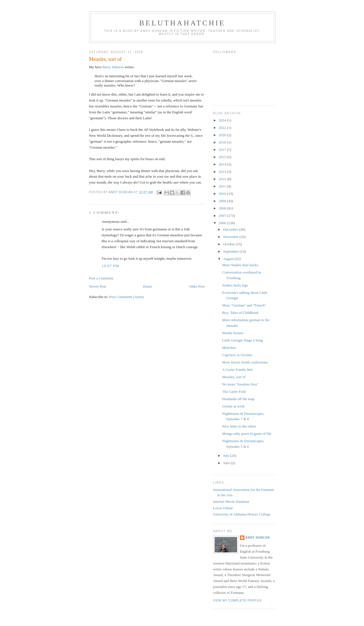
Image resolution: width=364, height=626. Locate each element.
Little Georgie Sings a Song (242, 340)
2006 (223, 223)
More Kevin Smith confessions (245, 362)
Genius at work (233, 406)
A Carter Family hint (237, 370)
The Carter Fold (234, 392)
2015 (223, 157)
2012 (223, 179)
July (227, 456)
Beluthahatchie (182, 23)
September (231, 251)
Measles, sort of (234, 377)
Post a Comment (101, 278)
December (231, 229)
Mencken (229, 348)
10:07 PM (111, 266)
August (229, 259)
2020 (223, 135)
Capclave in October (237, 355)
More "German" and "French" (244, 305)
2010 (223, 194)
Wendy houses (233, 333)
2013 (223, 172)
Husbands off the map (238, 399)
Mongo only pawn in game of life (247, 434)
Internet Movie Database (231, 502)
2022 (223, 128)
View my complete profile (238, 600)
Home (147, 286)
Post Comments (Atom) (127, 297)
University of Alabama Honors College (242, 514)
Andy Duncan (258, 538)
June (227, 463)
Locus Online (223, 508)
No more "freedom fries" (240, 384)
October (229, 244)
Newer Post (98, 286)
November (231, 237)
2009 (223, 201)
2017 (223, 150)
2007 (223, 216)
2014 (223, 164)
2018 (223, 142)
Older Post (197, 286)
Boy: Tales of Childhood (240, 313)
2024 (223, 120)
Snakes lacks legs (235, 285)
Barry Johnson (113, 67)
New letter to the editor (239, 426)
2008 (223, 208)
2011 (223, 186)
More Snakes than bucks (240, 265)
